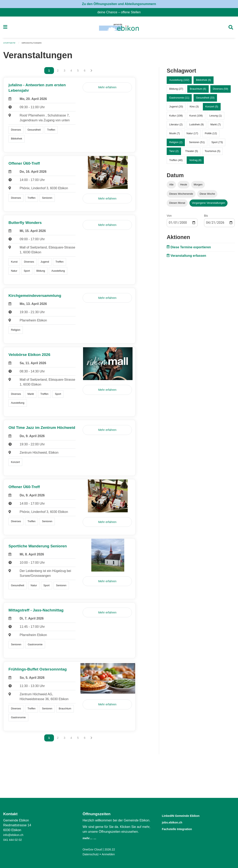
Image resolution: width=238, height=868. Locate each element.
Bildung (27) (176, 91)
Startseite (10, 45)
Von (169, 217)
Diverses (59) (220, 91)
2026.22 (113, 849)
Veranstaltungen (34, 45)
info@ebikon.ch (14, 835)
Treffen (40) (176, 162)
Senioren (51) (197, 144)
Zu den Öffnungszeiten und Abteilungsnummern (119, 4)
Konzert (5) (212, 108)
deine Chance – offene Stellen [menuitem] (121, 12)
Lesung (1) (215, 117)
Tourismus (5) (213, 153)
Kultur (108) (176, 117)
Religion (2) (176, 144)
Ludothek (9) (196, 126)
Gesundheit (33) (205, 99)
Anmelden (111, 854)
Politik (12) (211, 135)
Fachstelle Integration (182, 828)
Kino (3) (194, 108)
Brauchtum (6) (198, 91)
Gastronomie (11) (179, 99)
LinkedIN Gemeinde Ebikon (187, 816)
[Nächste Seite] (91, 72)
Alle (171, 186)
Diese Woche (207, 195)
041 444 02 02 (14, 840)
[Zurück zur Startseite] (119, 28)
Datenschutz (92, 854)
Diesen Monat (177, 204)
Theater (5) (192, 153)
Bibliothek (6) (204, 82)
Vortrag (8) (195, 162)
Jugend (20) (176, 108)
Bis (206, 217)
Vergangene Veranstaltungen (208, 204)
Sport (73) (217, 144)
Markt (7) (215, 126)
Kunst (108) (196, 117)
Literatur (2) (176, 126)
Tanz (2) (174, 153)
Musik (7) (175, 135)
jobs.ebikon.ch (175, 822)
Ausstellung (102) (179, 82)
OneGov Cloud (93, 849)
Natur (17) (192, 135)
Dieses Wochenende (181, 195)
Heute (184, 186)
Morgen (198, 186)
